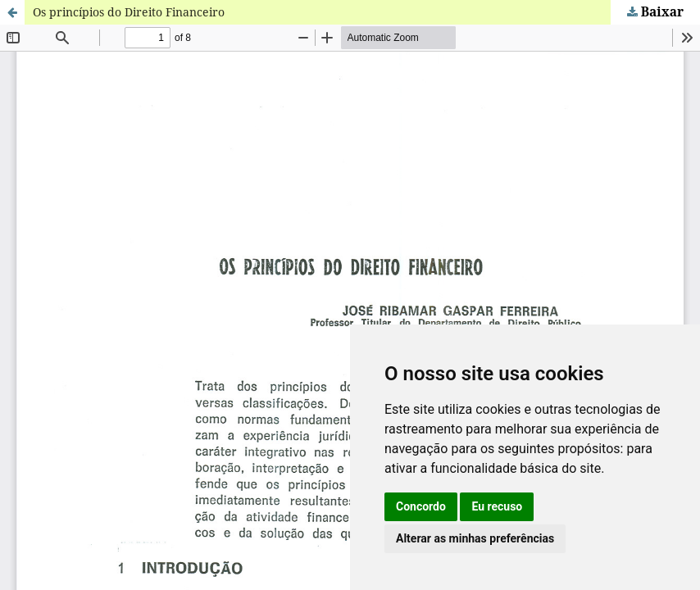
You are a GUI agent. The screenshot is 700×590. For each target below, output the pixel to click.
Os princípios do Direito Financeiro (129, 12)
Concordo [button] (421, 506)
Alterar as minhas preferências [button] (475, 538)
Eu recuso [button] (497, 506)
